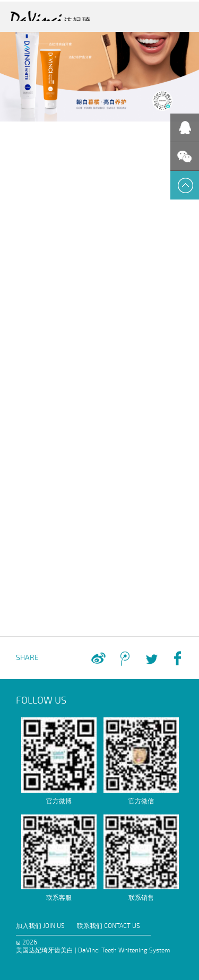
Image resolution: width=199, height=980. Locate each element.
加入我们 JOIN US (40, 926)
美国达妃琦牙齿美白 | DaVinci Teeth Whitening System (93, 950)
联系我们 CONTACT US (109, 926)
